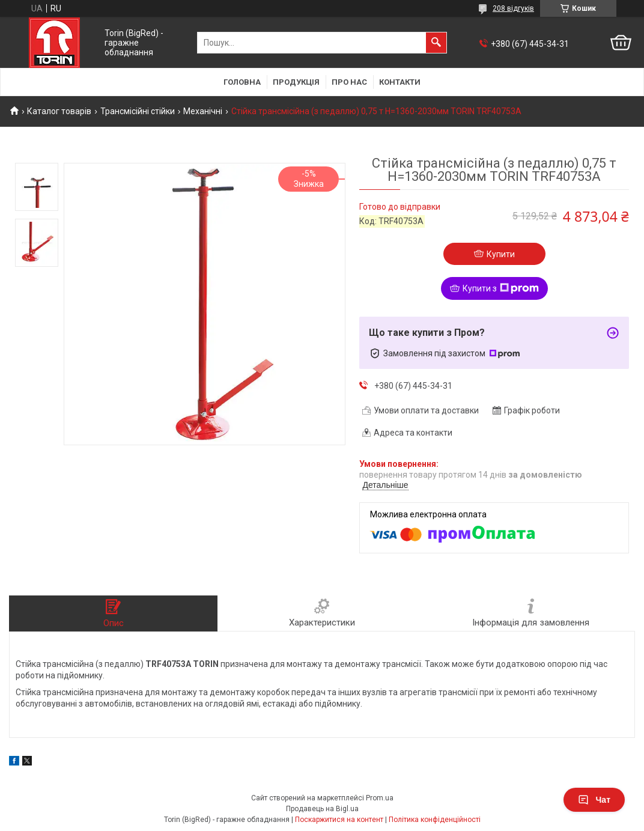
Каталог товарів (59, 111)
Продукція (296, 82)
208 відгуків (513, 8)
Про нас (349, 82)
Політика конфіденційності (435, 820)
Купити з (501, 288)
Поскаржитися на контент (339, 820)
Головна (242, 82)
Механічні (203, 111)
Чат (594, 800)
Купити (501, 254)
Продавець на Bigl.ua (322, 809)
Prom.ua (380, 798)
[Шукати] (436, 43)
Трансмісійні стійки (138, 111)
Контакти (400, 82)
